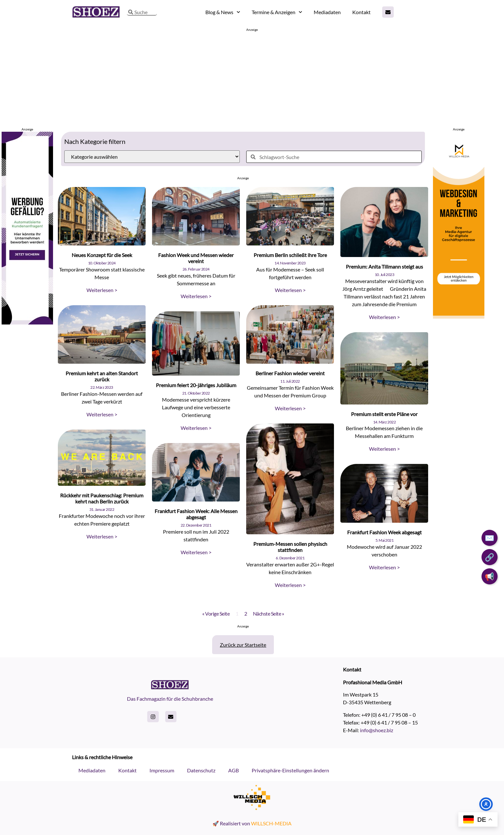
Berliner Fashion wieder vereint (290, 373)
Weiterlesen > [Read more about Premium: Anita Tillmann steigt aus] (384, 317)
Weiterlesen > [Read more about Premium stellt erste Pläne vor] (384, 449)
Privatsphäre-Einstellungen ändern (290, 770)
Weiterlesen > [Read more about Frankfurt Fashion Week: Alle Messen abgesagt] (196, 552)
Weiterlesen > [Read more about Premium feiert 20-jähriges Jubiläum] (196, 428)
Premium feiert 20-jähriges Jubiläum (196, 385)
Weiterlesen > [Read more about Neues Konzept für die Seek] (102, 290)
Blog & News (223, 12)
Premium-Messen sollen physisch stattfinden (290, 547)
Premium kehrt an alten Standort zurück (102, 376)
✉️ (490, 538)
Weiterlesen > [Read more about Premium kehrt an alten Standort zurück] (102, 414)
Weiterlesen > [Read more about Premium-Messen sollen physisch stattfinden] (290, 585)
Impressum (162, 770)
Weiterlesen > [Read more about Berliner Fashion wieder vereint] (290, 408)
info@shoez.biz (377, 730)
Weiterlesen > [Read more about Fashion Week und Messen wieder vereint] (196, 296)
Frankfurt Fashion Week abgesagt (384, 532)
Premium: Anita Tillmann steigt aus (384, 266)
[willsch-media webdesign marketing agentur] (459, 323)
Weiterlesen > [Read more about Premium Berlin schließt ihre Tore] (290, 290)
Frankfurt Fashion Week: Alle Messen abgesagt (196, 514)
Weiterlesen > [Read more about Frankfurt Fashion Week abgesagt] (384, 567)
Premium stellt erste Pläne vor (384, 414)
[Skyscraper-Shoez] (27, 322)
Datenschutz (201, 770)
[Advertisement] (252, 77)
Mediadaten (327, 12)
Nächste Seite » (269, 613)
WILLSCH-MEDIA (271, 823)
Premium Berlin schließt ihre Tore (290, 255)
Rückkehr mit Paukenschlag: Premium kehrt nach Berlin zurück (102, 498)
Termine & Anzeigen (277, 12)
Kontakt (361, 12)
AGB (234, 770)
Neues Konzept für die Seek (102, 255)
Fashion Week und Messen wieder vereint (196, 258)
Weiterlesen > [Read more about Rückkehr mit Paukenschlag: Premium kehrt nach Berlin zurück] (102, 536)
